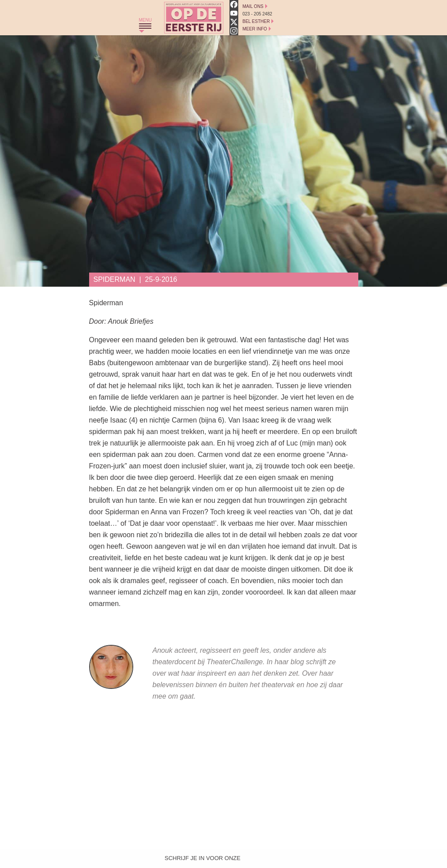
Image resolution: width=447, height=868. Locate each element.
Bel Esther (256, 21)
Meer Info (255, 29)
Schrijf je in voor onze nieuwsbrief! (203, 860)
